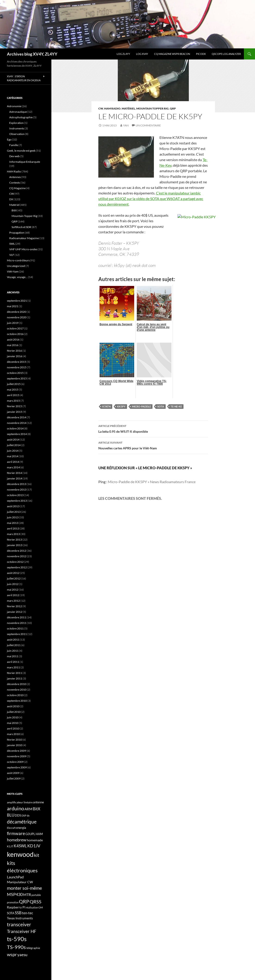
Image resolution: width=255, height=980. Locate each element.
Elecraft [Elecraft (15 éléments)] (11, 828)
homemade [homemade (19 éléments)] (35, 840)
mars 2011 (13, 667)
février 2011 (14, 673)
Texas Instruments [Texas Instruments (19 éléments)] (20, 918)
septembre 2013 (17, 501)
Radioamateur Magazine (24, 238)
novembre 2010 (17, 690)
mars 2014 (13, 467)
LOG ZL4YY (123, 54)
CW (101, 108)
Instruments (17, 128)
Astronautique (18, 112)
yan (126, 125)
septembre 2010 (17, 701)
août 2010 (13, 706)
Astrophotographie (21, 117)
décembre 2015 (17, 362)
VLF (12, 255)
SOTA (161, 406)
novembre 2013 (17, 490)
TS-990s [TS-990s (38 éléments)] (16, 947)
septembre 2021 (17, 301)
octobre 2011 (15, 628)
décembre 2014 (17, 417)
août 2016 (13, 340)
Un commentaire (148, 125)
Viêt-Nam (13, 271)
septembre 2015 (17, 378)
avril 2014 (13, 462)
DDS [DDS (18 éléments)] (18, 815)
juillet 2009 (14, 778)
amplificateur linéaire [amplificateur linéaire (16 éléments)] (20, 802)
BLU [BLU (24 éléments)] (11, 815)
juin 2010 (13, 717)
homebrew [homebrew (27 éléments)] (17, 840)
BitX (14, 210)
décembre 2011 (17, 617)
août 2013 (13, 506)
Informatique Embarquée (25, 162)
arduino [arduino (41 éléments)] (16, 808)
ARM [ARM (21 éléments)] (28, 809)
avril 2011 (13, 662)
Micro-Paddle (141, 406)
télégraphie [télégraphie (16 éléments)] (33, 948)
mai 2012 (13, 590)
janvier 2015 (15, 412)
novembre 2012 (17, 556)
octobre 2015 (15, 373)
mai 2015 (13, 390)
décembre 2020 (17, 312)
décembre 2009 (17, 751)
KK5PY (121, 406)
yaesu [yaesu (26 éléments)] (22, 955)
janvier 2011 (15, 678)
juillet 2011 (14, 645)
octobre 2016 (15, 334)
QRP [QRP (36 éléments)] (24, 901)
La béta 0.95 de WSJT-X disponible (153, 428)
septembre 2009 (17, 767)
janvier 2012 (15, 612)
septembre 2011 (17, 634)
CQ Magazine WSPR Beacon (172, 54)
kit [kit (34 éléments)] (37, 855)
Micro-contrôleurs (18, 260)
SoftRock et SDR (21, 227)
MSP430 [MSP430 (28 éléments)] (15, 894)
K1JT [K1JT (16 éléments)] (10, 846)
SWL (12, 244)
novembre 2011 (17, 623)
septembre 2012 (17, 567)
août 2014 (13, 440)
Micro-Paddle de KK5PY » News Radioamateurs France (152, 482)
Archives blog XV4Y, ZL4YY (32, 54)
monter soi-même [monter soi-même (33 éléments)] (24, 888)
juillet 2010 (14, 712)
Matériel (128, 108)
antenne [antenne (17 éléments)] (39, 802)
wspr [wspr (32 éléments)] (12, 954)
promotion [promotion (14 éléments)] (13, 902)
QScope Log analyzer (226, 54)
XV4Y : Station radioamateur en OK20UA (24, 78)
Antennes (15, 177)
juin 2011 (13, 651)
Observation (17, 134)
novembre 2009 (17, 756)
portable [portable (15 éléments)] (36, 895)
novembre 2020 (17, 317)
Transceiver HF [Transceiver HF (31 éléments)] (22, 931)
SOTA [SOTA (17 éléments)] (11, 913)
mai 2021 (13, 306)
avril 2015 (13, 395)
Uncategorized (16, 266)
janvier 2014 (15, 478)
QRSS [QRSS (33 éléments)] (36, 902)
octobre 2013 (15, 495)
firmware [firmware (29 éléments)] (16, 833)
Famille (14, 145)
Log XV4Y (142, 54)
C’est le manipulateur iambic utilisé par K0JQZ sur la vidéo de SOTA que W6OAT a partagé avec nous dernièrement (151, 199)
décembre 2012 (17, 551)
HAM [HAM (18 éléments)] (39, 834)
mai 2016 (13, 345)
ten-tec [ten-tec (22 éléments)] (28, 913)
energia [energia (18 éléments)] (21, 828)
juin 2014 (13, 451)
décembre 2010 (17, 684)
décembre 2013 (17, 484)
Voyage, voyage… (17, 277)
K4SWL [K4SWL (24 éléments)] (20, 846)
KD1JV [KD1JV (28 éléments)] (34, 846)
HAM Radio (112, 108)
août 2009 (13, 773)
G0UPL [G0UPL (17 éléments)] (30, 834)
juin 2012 (13, 584)
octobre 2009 (15, 762)
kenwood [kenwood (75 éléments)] (20, 854)
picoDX (201, 54)
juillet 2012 (14, 578)
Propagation (17, 233)
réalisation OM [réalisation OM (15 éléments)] (34, 907)
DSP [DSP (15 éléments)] (24, 816)
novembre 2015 (17, 367)
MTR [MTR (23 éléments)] (27, 894)
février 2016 (14, 351)
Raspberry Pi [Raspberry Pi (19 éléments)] (16, 907)
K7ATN (106, 406)
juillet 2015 (14, 384)
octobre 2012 (15, 562)
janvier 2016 (15, 356)
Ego (9, 139)
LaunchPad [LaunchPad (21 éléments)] (15, 877)
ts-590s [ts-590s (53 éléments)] (17, 939)
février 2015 (14, 406)
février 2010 (14, 740)
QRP (173, 108)
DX (11, 199)
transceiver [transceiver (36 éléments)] (19, 924)
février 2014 (14, 473)
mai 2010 (13, 723)
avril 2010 (13, 728)
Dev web (14, 156)
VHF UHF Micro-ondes (23, 249)
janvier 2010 (15, 745)
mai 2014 (13, 456)
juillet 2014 (14, 445)
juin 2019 (13, 323)
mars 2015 (13, 401)
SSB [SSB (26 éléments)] (18, 913)
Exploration (16, 123)
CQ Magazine (17, 188)
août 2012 (13, 573)
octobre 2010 (15, 695)
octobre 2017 (15, 328)
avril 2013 (13, 528)
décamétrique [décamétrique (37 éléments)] (22, 822)
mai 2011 (13, 656)
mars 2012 (13, 601)
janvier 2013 (15, 545)
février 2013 (14, 540)
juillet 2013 (14, 512)
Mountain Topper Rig (152, 108)
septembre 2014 (17, 434)
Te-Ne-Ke (176, 406)
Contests (15, 183)
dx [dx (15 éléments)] (28, 816)
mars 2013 (13, 534)
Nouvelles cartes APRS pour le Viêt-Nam (153, 445)
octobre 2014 (15, 428)
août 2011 (13, 640)
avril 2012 (13, 595)
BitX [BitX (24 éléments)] (37, 809)
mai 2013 (13, 523)
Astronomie (14, 106)
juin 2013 (13, 517)
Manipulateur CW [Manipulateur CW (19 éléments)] (20, 882)
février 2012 (14, 606)
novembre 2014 (17, 423)
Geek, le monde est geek (21, 151)
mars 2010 (13, 734)
